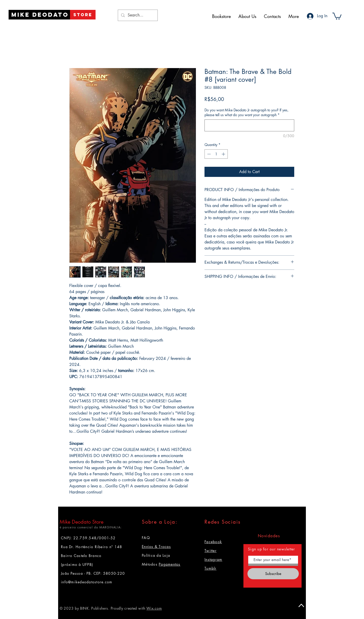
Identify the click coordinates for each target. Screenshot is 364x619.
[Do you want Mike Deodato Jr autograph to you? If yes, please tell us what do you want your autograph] (249, 125)
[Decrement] (208, 154)
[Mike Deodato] (40, 15)
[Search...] (137, 15)
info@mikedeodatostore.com (87, 582)
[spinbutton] (216, 154)
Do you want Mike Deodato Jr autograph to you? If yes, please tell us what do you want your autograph (246, 112)
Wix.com (154, 608)
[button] (337, 16)
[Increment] (224, 154)
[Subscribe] (273, 574)
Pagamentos (170, 564)
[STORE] (83, 15)
